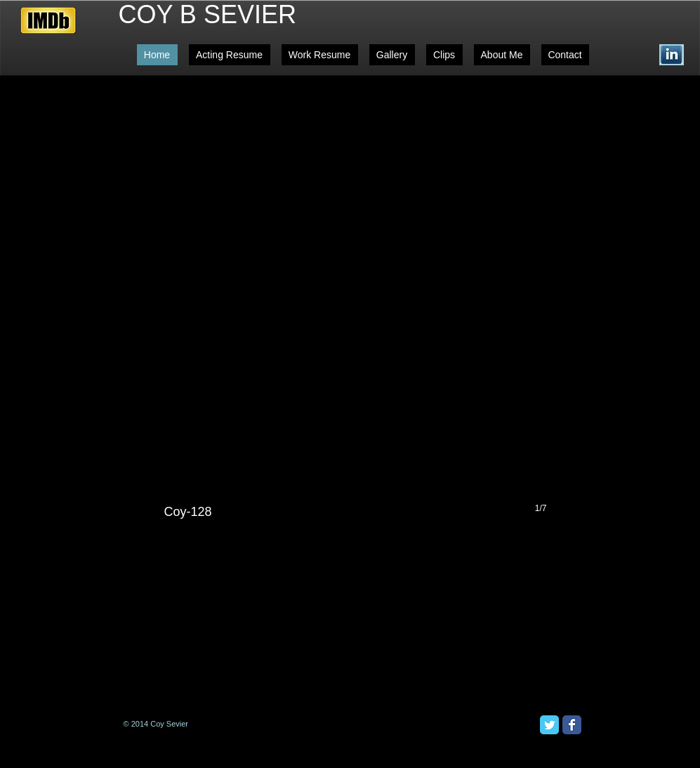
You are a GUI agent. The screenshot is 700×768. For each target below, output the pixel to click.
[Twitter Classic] (549, 725)
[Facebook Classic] (572, 725)
